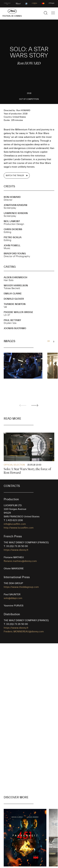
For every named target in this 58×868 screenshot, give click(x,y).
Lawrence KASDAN (16, 213)
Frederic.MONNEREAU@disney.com (24, 632)
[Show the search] (46, 13)
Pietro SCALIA (13, 237)
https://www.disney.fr (16, 550)
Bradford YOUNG (15, 254)
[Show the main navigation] (53, 13)
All (48, 341)
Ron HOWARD (12, 197)
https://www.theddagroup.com (21, 587)
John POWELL (12, 245)
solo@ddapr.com (13, 598)
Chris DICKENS (13, 229)
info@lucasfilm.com (15, 524)
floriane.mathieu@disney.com (20, 561)
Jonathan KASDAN (15, 205)
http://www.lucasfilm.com (19, 528)
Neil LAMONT (12, 221)
